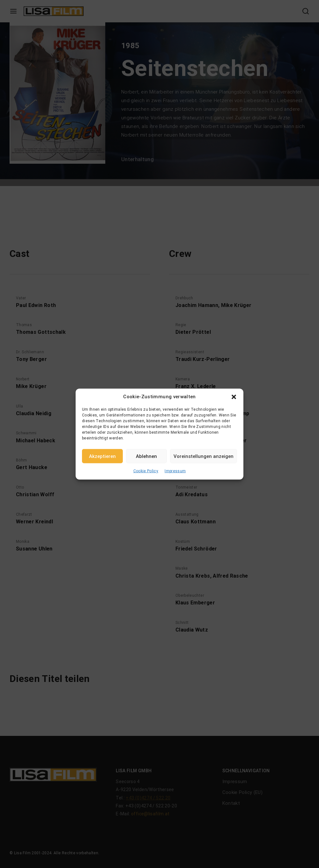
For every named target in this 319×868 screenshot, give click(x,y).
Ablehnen (146, 456)
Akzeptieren (102, 456)
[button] (234, 397)
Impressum (175, 471)
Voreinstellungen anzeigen (204, 456)
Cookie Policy (146, 471)
